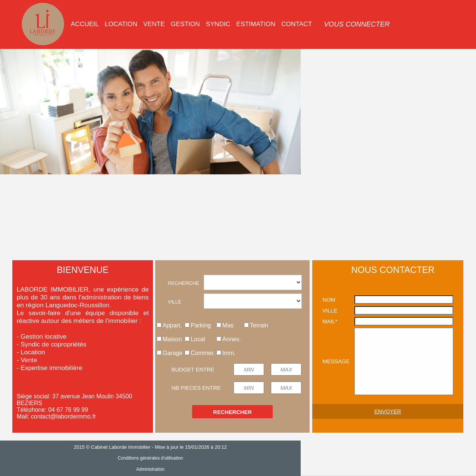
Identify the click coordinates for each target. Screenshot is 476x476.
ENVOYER (388, 411)
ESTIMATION (256, 24)
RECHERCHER (232, 412)
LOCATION (121, 24)
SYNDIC (218, 24)
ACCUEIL (85, 24)
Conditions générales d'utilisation (238, 458)
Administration (238, 469)
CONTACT (297, 24)
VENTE (154, 24)
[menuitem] (85, 24)
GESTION (185, 24)
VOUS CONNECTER (357, 24)
